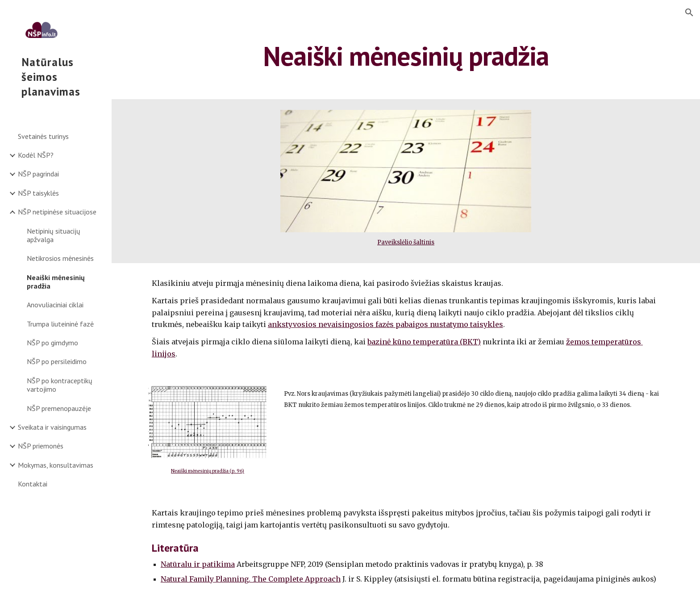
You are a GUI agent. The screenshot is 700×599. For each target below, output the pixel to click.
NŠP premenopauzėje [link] (59, 408)
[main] (406, 56)
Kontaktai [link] (33, 484)
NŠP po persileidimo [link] (57, 361)
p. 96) (238, 471)
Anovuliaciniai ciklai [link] (55, 305)
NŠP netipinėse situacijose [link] (57, 212)
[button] (689, 13)
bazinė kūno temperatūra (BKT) (424, 342)
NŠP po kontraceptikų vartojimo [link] (60, 385)
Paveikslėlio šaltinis (406, 242)
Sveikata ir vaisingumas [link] (52, 427)
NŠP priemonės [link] (41, 446)
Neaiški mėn (184, 471)
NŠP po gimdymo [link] (52, 343)
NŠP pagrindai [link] (38, 174)
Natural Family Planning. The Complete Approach (251, 579)
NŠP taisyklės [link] (38, 193)
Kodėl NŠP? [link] (36, 155)
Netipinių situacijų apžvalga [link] (54, 235)
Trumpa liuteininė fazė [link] (60, 324)
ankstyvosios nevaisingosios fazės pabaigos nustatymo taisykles (385, 324)
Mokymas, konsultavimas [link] (56, 465)
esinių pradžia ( (215, 471)
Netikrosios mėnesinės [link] (60, 258)
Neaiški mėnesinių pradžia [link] (56, 282)
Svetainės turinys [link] (43, 136)
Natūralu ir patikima (198, 564)
